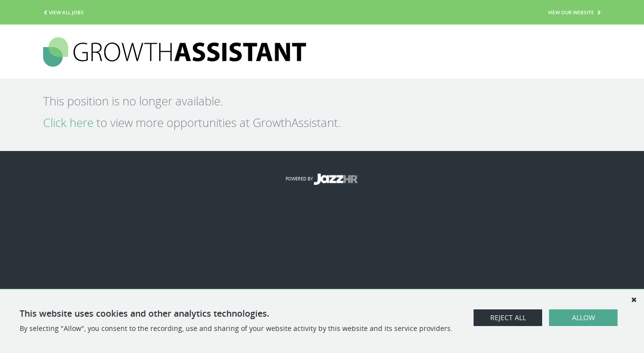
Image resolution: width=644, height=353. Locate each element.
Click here (68, 123)
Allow (584, 317)
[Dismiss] (634, 300)
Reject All (508, 317)
